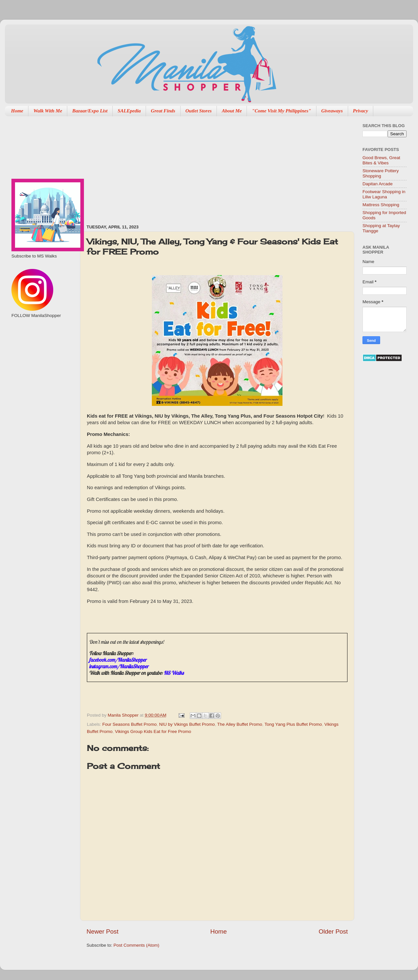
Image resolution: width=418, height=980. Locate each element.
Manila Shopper (124, 715)
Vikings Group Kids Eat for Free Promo (153, 731)
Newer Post (103, 931)
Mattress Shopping (381, 205)
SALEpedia (129, 111)
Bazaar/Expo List (90, 111)
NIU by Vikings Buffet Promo (187, 724)
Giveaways (332, 111)
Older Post (333, 931)
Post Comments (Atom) (137, 945)
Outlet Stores (199, 111)
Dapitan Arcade (378, 184)
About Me (232, 111)
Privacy (361, 111)
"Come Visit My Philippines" (281, 111)
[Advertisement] (193, 167)
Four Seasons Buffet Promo (129, 724)
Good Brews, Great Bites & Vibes (381, 160)
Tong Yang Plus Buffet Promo (293, 724)
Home (17, 111)
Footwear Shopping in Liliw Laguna (384, 194)
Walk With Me (48, 111)
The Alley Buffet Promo (240, 724)
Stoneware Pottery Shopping (381, 173)
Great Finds (163, 111)
